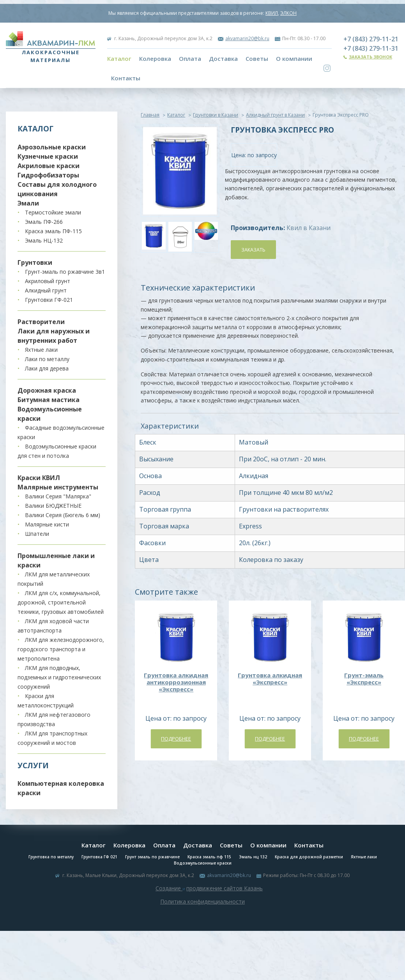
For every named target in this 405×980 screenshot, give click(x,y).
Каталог (119, 58)
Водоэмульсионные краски (203, 863)
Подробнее (176, 739)
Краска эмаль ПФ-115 (53, 231)
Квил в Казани (309, 228)
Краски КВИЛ (39, 478)
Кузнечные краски (48, 156)
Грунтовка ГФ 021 (99, 857)
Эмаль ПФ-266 (44, 222)
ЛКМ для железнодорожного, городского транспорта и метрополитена (61, 649)
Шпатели (37, 534)
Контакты (126, 78)
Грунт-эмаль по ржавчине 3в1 (65, 272)
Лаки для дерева (47, 368)
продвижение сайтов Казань (225, 888)
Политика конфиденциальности (202, 901)
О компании (294, 58)
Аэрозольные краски (52, 147)
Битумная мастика (49, 400)
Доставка (223, 58)
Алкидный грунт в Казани (275, 115)
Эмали (28, 203)
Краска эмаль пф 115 (209, 857)
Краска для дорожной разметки (309, 857)
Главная (150, 115)
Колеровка (155, 58)
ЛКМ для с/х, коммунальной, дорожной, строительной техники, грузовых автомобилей (61, 602)
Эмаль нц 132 (253, 857)
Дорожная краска (47, 390)
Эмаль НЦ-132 (44, 240)
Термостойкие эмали (53, 212)
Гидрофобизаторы (48, 175)
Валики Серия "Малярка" (58, 496)
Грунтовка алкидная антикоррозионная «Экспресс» (176, 682)
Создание (169, 888)
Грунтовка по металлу (51, 857)
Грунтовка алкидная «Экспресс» (270, 679)
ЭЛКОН (288, 13)
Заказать (253, 250)
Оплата (190, 58)
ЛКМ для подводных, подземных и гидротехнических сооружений (59, 677)
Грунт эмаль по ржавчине (152, 857)
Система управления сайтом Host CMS (203, 911)
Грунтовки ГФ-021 (49, 300)
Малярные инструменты (58, 487)
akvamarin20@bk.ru (247, 38)
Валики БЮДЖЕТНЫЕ (53, 506)
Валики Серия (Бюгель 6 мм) (63, 515)
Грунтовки (35, 262)
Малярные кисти (47, 524)
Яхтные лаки (41, 350)
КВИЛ (272, 13)
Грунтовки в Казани (216, 115)
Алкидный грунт (46, 290)
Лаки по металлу (47, 359)
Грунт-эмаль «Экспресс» (364, 679)
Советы (257, 58)
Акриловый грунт (48, 281)
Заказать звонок (371, 57)
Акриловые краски (49, 166)
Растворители (41, 322)
